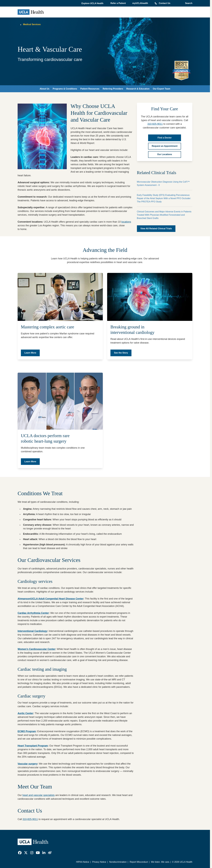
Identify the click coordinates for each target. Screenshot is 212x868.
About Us (45, 89)
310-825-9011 (155, 124)
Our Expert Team (161, 89)
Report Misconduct (139, 862)
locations (126, 222)
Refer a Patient (118, 3)
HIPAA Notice (83, 862)
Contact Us (164, 3)
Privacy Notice (99, 862)
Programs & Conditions (65, 89)
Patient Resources (90, 89)
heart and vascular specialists (38, 795)
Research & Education (138, 89)
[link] (20, 853)
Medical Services (32, 24)
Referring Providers (113, 89)
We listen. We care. (160, 862)
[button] (93, 3)
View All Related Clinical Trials (156, 229)
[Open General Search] (188, 3)
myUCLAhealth (140, 3)
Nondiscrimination (118, 862)
